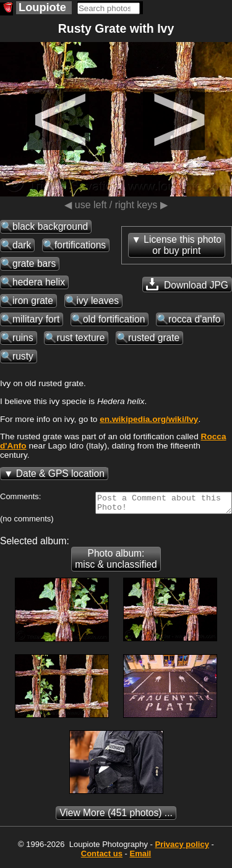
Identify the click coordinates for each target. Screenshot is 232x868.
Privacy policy (182, 848)
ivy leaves (98, 301)
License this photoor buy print (183, 245)
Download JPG (187, 284)
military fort (36, 319)
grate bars (34, 263)
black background (50, 226)
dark (22, 245)
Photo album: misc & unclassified (116, 563)
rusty (23, 356)
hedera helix (39, 282)
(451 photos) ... (116, 816)
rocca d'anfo (194, 319)
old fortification (114, 319)
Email (141, 857)
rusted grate (154, 338)
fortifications (80, 245)
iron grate (33, 301)
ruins (23, 338)
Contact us (102, 857)
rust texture (80, 338)
